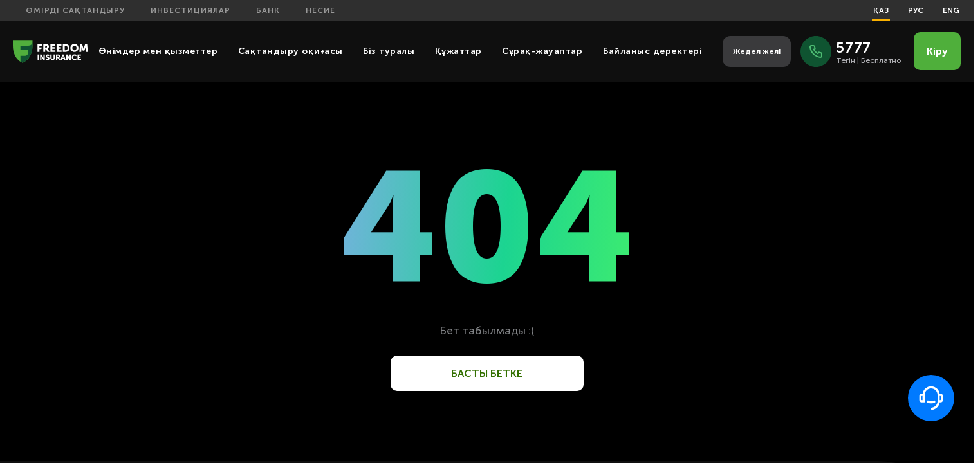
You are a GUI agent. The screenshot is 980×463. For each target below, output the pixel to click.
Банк (268, 10)
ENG (951, 10)
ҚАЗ (881, 10)
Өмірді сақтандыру (75, 10)
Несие (320, 10)
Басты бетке (487, 373)
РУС (916, 10)
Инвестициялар (190, 10)
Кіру (937, 51)
